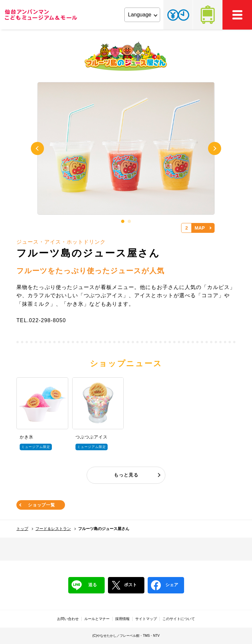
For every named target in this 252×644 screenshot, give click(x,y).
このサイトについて (179, 619)
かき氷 (27, 437)
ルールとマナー (97, 619)
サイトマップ (146, 619)
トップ (22, 529)
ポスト (124, 585)
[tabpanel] (126, 149)
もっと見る (126, 475)
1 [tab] (123, 221)
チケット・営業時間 (178, 15)
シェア (165, 585)
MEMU (237, 15)
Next (215, 148)
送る (84, 585)
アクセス (208, 15)
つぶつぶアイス (92, 437)
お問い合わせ (68, 619)
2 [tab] (129, 221)
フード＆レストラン (53, 529)
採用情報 (122, 619)
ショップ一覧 (42, 505)
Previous (37, 148)
